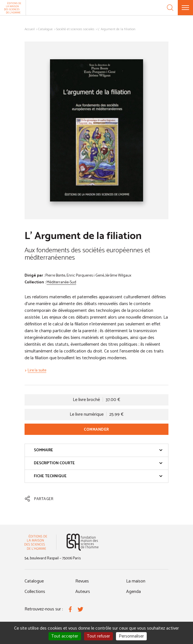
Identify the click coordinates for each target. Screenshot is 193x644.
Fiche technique (98, 476)
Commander (97, 430)
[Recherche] (170, 8)
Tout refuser (98, 636)
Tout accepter (65, 636)
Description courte (98, 463)
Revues (82, 581)
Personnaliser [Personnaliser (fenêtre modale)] (131, 636)
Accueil (30, 29)
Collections (35, 592)
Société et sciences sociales (75, 29)
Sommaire (98, 450)
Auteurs (83, 592)
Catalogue (45, 29)
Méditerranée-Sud (61, 282)
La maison (136, 581)
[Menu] (185, 8)
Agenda (133, 592)
